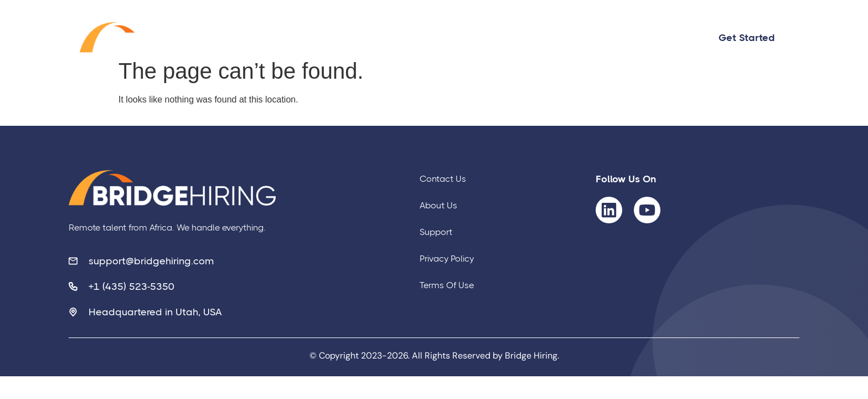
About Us (557, 38)
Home (400, 38)
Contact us (473, 38)
